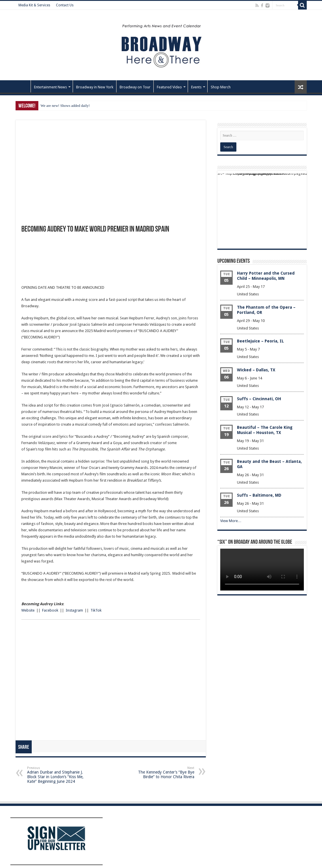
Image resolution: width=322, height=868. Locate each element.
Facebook (50, 610)
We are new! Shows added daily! (65, 106)
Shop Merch (221, 87)
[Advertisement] (111, 264)
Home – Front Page (23, 86)
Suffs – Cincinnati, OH (259, 399)
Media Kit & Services (34, 5)
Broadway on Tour (135, 87)
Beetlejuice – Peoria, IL (260, 341)
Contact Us (65, 5)
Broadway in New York (95, 87)
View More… (231, 521)
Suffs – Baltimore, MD (259, 495)
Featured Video (169, 87)
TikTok (96, 610)
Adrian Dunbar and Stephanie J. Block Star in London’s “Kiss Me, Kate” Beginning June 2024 (57, 775)
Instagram (74, 610)
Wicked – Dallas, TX (256, 370)
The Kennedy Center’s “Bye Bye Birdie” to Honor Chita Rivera (165, 773)
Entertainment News (50, 87)
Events (196, 87)
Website (28, 610)
